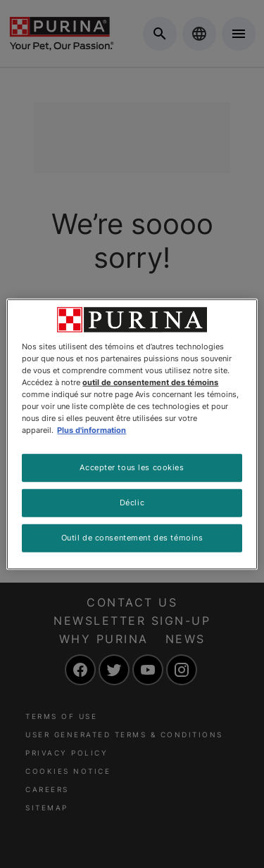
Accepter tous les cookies (132, 467)
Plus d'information (92, 430)
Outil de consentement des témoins (132, 538)
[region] (132, 434)
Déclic (132, 503)
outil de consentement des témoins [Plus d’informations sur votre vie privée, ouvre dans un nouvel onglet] (150, 382)
